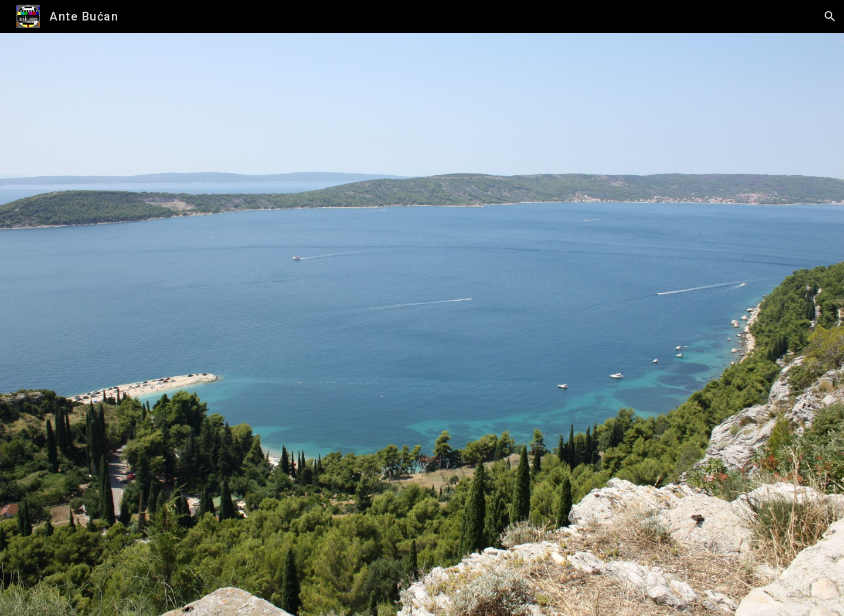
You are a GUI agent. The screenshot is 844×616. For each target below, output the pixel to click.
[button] (830, 16)
